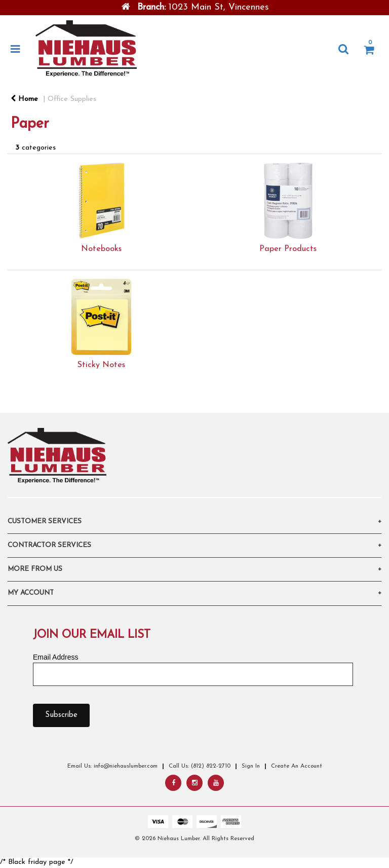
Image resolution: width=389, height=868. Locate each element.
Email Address (55, 657)
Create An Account (297, 766)
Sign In (251, 766)
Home (24, 99)
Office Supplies (72, 99)
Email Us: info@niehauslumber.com (112, 766)
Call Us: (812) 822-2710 (200, 766)
